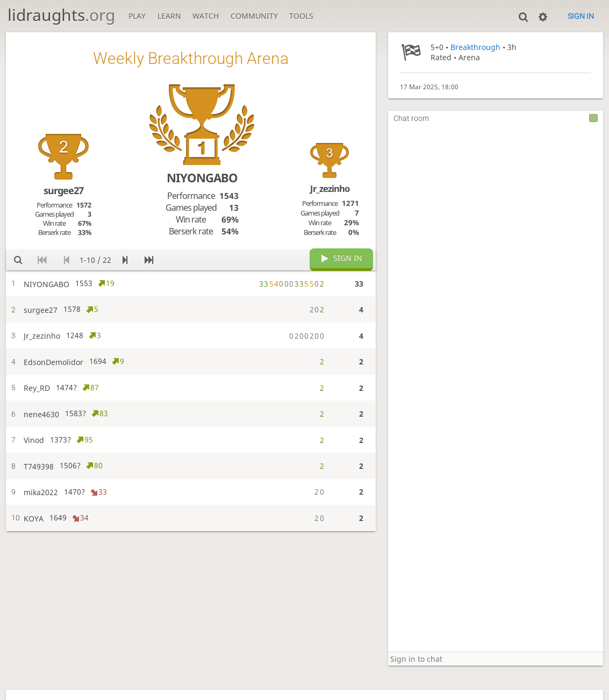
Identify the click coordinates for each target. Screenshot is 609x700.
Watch (206, 16)
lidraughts (61, 15)
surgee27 (63, 190)
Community (254, 16)
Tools (301, 16)
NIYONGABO (202, 177)
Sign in (581, 16)
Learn (169, 16)
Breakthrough (475, 47)
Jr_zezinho (330, 188)
